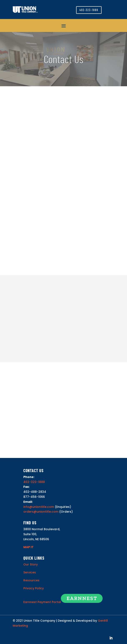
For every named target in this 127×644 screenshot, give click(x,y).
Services (30, 572)
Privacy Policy (34, 588)
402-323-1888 (89, 10)
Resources (31, 580)
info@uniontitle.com (39, 507)
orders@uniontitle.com (41, 512)
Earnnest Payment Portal (42, 602)
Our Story (31, 564)
